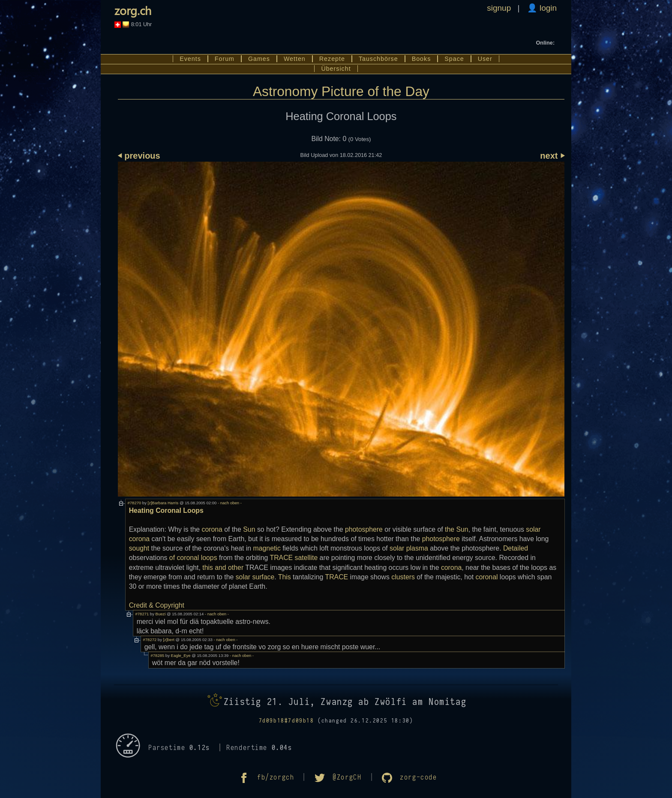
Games (259, 59)
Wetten (295, 59)
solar (397, 548)
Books (421, 59)
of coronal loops (193, 558)
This (285, 577)
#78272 (150, 640)
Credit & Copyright (157, 605)
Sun (249, 529)
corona (212, 529)
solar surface (255, 577)
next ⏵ (552, 156)
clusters (403, 577)
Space (454, 59)
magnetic (267, 548)
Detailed (516, 548)
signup (499, 8)
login (547, 8)
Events (190, 59)
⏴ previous (139, 156)
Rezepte (332, 59)
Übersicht (336, 69)
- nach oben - (229, 503)
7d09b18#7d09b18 (286, 721)
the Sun (457, 529)
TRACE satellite (294, 558)
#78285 (158, 655)
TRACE (337, 577)
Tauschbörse (378, 59)
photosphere (364, 529)
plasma (417, 548)
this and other (223, 568)
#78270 (135, 503)
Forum (225, 59)
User (485, 59)
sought (139, 548)
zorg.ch (133, 10)
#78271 (142, 614)
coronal (487, 577)
